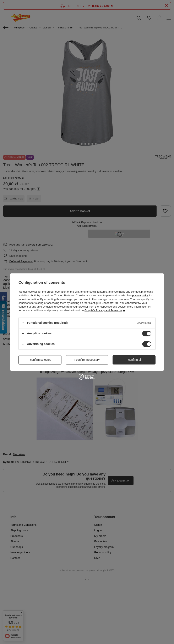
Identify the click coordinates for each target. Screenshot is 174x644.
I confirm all (134, 360)
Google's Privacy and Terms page (105, 310)
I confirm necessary (87, 360)
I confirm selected (40, 360)
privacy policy (140, 295)
